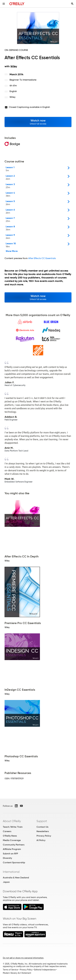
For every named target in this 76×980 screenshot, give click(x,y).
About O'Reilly (12, 821)
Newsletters (43, 831)
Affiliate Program (12, 849)
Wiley (12, 97)
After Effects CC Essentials (42, 258)
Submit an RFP (10, 854)
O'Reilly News (10, 836)
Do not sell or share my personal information (23, 958)
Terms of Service (10, 970)
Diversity (7, 858)
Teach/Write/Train (13, 827)
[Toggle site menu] (4, 4)
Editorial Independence (45, 970)
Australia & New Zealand (16, 878)
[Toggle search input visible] (72, 4)
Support (42, 821)
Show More (12, 251)
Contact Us (42, 827)
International (11, 872)
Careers (7, 831)
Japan (6, 882)
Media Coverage (12, 840)
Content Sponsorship (14, 862)
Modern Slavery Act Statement (17, 973)
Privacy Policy (44, 836)
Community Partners (14, 845)
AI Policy (41, 840)
